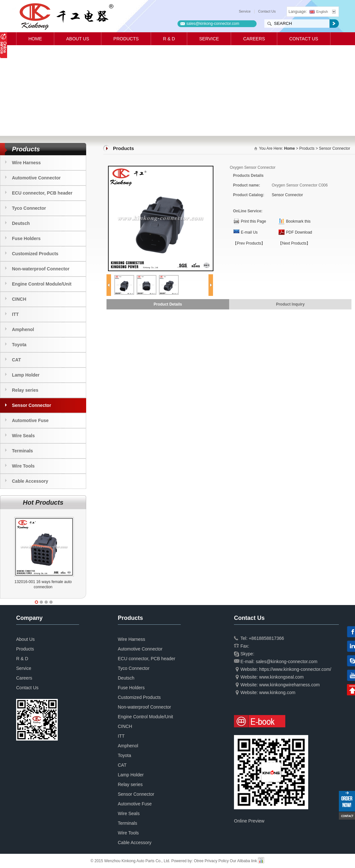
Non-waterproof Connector (41, 269)
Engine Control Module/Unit (42, 284)
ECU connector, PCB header (42, 193)
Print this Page (253, 221)
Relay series (25, 390)
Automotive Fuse (30, 420)
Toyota (19, 345)
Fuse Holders (26, 238)
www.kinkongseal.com (281, 677)
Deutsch (21, 223)
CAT (16, 360)
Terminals (22, 451)
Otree (199, 861)
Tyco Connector (29, 208)
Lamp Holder (26, 375)
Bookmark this (298, 221)
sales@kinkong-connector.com (213, 24)
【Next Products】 (294, 243)
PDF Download (299, 232)
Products (126, 39)
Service (245, 11)
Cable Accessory (30, 481)
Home (35, 39)
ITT (15, 314)
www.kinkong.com (277, 692)
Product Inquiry (290, 304)
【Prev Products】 (249, 243)
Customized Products (35, 254)
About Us (78, 39)
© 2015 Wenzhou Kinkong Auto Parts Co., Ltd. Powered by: (142, 861)
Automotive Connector (36, 178)
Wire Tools (23, 466)
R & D (169, 39)
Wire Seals (23, 436)
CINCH (19, 299)
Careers (254, 39)
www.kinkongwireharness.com (289, 685)
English (319, 12)
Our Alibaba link (243, 861)
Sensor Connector (31, 405)
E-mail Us (249, 232)
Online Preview (249, 821)
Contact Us (267, 11)
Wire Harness (26, 163)
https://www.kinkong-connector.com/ (295, 669)
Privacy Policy (217, 861)
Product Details (168, 304)
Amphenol (23, 329)
